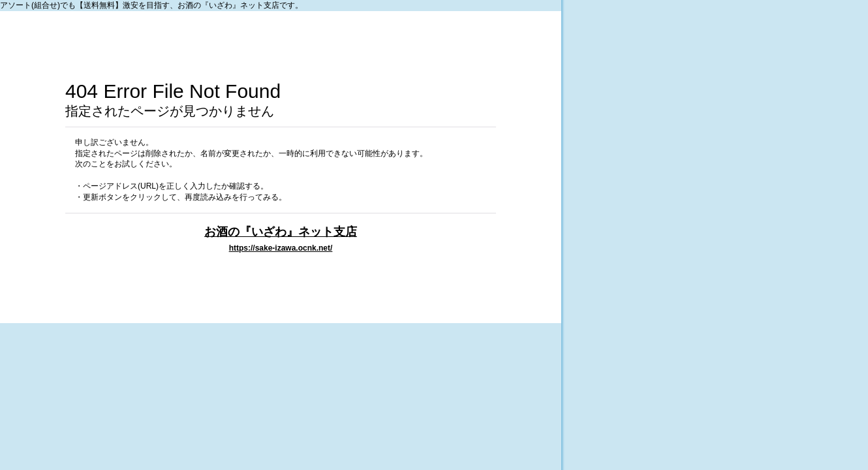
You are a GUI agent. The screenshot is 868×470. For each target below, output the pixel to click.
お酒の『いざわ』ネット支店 (281, 231)
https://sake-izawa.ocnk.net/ (281, 248)
